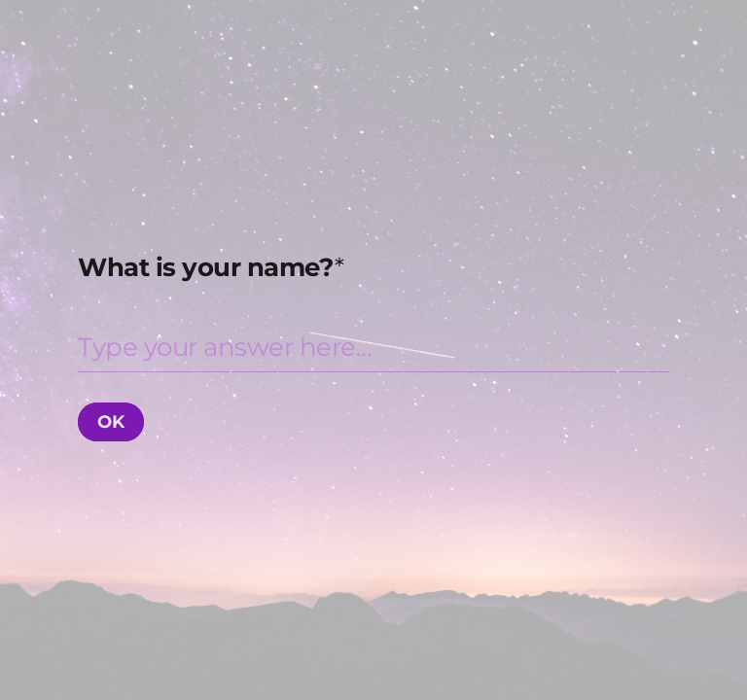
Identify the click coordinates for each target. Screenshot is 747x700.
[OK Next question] (111, 422)
